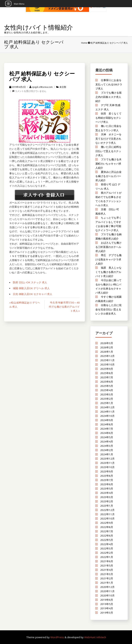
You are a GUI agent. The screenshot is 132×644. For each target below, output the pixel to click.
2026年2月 (107, 347)
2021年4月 (107, 570)
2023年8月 (107, 476)
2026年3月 (107, 343)
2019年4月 (107, 608)
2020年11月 (107, 591)
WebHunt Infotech (95, 637)
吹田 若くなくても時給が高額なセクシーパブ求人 (108, 118)
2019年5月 (107, 604)
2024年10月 (107, 416)
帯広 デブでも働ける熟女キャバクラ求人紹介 (108, 259)
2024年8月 (107, 424)
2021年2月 (107, 578)
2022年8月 (107, 527)
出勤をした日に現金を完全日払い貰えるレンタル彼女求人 (108, 309)
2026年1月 (107, 352)
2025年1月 (107, 403)
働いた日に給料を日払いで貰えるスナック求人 (108, 151)
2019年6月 (107, 600)
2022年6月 (107, 536)
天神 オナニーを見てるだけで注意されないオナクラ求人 (108, 139)
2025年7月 (107, 377)
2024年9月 (107, 420)
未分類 (63, 87)
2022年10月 (107, 518)
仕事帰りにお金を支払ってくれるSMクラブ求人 (109, 84)
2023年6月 (107, 484)
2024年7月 (107, 429)
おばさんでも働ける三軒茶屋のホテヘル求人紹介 (108, 247)
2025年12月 (107, 356)
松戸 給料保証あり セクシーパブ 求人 (42, 76)
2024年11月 (107, 411)
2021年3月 (107, 574)
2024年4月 (107, 441)
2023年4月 (107, 493)
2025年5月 (107, 386)
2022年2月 (107, 553)
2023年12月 (107, 459)
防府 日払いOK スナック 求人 (30, 282)
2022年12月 (107, 510)
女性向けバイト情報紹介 (38, 27)
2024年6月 (107, 433)
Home (84, 43)
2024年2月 (107, 450)
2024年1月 (107, 454)
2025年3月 (107, 394)
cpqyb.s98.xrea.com (41, 87)
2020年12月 (107, 587)
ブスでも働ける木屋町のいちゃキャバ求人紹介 (108, 163)
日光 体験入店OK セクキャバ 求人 (33, 294)
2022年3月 (107, 548)
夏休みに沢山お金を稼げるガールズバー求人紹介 (108, 176)
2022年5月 (107, 540)
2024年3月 (107, 446)
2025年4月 (107, 390)
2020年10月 (107, 595)
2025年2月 (107, 399)
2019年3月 (107, 613)
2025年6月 (107, 382)
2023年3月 (107, 497)
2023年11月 (107, 463)
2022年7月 (107, 531)
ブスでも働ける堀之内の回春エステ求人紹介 (108, 97)
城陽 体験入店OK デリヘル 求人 (31, 288)
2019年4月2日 (18, 87)
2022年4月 (107, 544)
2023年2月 (107, 501)
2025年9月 (107, 369)
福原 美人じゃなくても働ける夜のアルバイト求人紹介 (108, 272)
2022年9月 (107, 523)
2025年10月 (107, 364)
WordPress (57, 637)
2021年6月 (107, 561)
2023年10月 (107, 467)
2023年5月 (107, 488)
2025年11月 (107, 360)
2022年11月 (107, 514)
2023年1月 (107, 506)
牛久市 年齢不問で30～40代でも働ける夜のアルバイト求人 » (64, 307)
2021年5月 (107, 565)
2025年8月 (107, 373)
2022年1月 (107, 557)
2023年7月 (107, 480)
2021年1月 (107, 583)
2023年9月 (107, 471)
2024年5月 (107, 437)
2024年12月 (107, 407)
